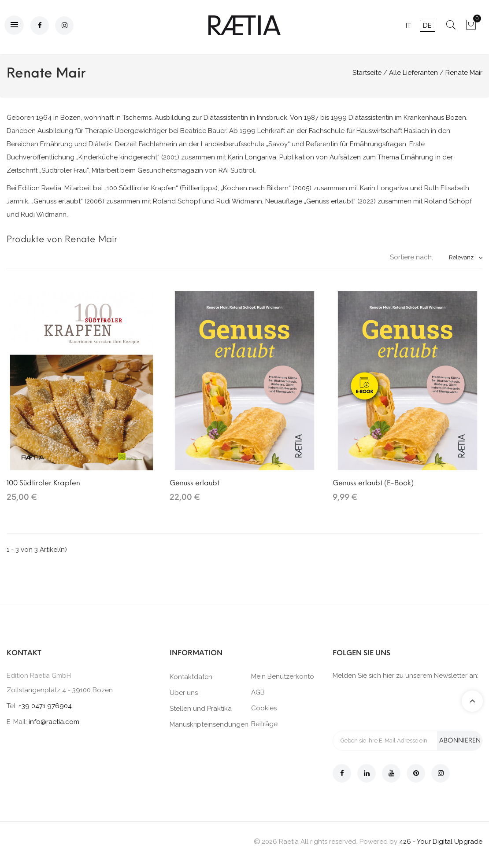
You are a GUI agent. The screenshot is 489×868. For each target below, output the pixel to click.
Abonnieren (460, 741)
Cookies (264, 708)
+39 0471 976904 (45, 706)
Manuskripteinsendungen (209, 724)
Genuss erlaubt (194, 483)
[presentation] (400, 705)
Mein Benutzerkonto (283, 676)
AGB (258, 692)
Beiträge (264, 724)
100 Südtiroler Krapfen (43, 483)
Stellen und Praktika (201, 709)
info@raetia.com (54, 722)
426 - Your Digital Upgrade (441, 842)
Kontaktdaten (191, 677)
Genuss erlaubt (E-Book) (373, 483)
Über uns (184, 693)
